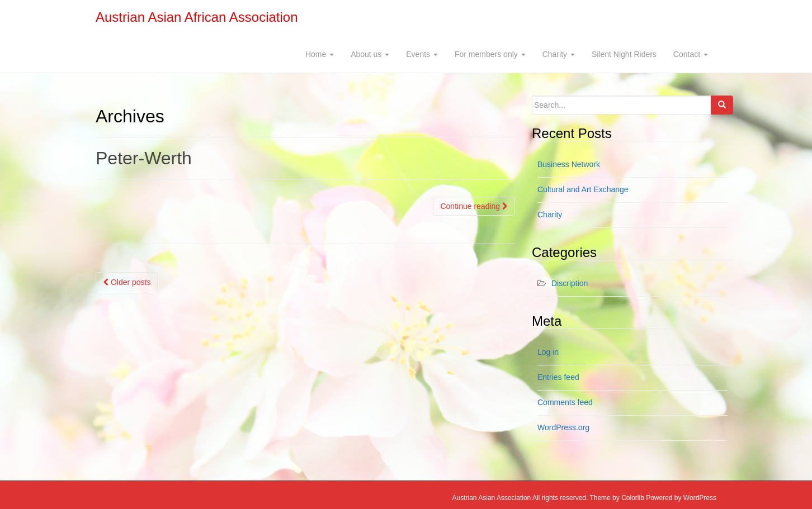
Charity (559, 54)
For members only (490, 54)
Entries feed (558, 377)
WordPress (700, 498)
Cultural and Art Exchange (583, 189)
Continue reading (474, 206)
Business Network (569, 164)
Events (422, 54)
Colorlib (633, 498)
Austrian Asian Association (492, 498)
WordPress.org (563, 427)
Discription (570, 283)
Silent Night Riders (624, 54)
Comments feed (565, 402)
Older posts (127, 282)
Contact (691, 54)
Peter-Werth (144, 158)
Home (320, 54)
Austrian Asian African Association (197, 17)
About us (370, 54)
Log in (548, 352)
